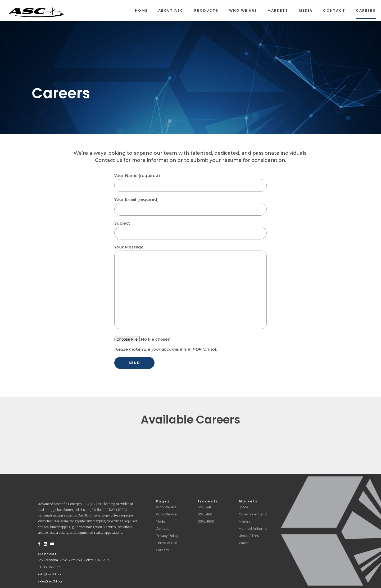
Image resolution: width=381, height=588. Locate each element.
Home (141, 10)
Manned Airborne (253, 529)
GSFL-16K (205, 514)
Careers (366, 10)
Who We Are (243, 10)
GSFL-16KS (206, 521)
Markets (278, 10)
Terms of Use (167, 543)
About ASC (171, 10)
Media (306, 10)
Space (243, 507)
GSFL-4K (204, 507)
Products (206, 10)
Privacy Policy (167, 536)
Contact (334, 10)
